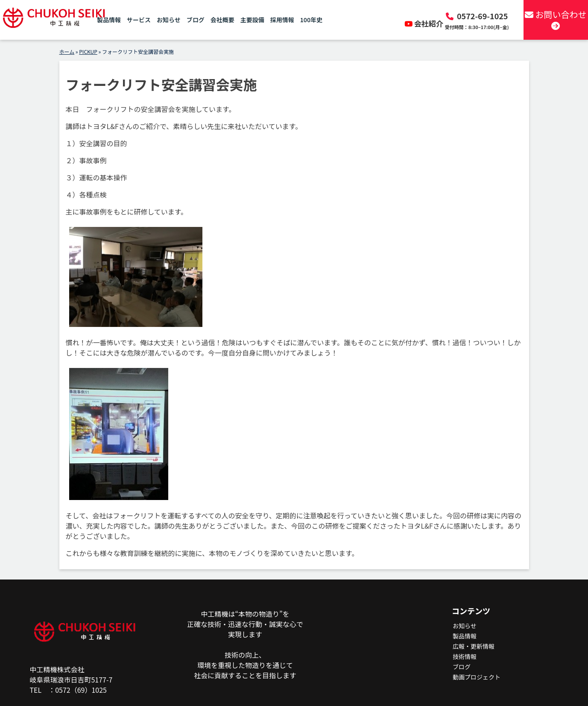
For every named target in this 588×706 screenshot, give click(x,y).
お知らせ (169, 21)
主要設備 (252, 21)
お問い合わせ (554, 21)
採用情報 (282, 21)
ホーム (67, 51)
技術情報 (465, 656)
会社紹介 (425, 23)
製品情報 (109, 21)
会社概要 (222, 21)
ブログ (196, 21)
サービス (139, 21)
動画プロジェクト (477, 677)
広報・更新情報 (474, 646)
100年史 (311, 21)
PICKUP (88, 51)
